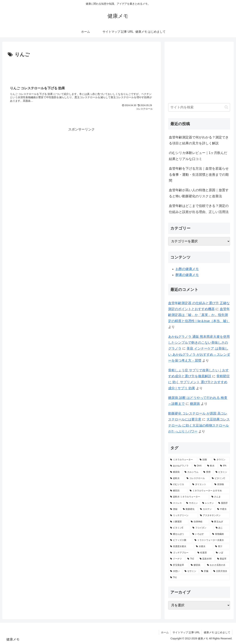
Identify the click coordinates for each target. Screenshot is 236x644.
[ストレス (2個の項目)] (176, 503)
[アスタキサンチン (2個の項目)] (214, 516)
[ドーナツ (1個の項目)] (177, 559)
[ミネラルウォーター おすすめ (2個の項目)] (209, 491)
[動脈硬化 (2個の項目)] (189, 509)
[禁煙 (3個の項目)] (207, 472)
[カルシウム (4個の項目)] (192, 472)
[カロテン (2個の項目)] (207, 509)
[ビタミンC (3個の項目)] (220, 478)
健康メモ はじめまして (217, 632)
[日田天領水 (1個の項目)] (221, 571)
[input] (199, 107)
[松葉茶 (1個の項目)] (205, 553)
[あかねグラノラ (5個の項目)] (180, 466)
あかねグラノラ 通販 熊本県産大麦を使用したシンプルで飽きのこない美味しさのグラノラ (199, 343)
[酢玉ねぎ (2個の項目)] (220, 522)
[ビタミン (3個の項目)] (222, 472)
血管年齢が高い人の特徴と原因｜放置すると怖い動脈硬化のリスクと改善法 (199, 193)
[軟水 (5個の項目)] (212, 466)
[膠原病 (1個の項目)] (197, 565)
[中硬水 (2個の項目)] (223, 509)
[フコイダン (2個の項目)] (202, 528)
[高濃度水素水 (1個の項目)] (181, 547)
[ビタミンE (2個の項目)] (179, 528)
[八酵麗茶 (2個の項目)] (178, 522)
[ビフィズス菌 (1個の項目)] (180, 540)
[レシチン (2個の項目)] (208, 503)
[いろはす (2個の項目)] (200, 534)
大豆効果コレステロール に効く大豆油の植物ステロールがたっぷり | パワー (199, 425)
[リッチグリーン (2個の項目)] (183, 516)
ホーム (165, 632)
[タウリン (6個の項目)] (221, 460)
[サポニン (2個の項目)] (192, 503)
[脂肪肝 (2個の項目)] (223, 503)
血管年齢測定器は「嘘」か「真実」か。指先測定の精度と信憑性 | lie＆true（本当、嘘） (199, 315)
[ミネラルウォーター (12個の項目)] (183, 460)
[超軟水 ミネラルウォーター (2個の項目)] (189, 497)
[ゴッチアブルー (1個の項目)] (182, 553)
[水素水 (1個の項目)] (204, 547)
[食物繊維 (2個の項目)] (220, 534)
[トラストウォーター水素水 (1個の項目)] (211, 540)
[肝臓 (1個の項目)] (205, 571)
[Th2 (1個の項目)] (191, 559)
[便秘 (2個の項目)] (175, 509)
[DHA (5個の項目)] (199, 466)
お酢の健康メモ (187, 269)
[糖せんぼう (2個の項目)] (179, 534)
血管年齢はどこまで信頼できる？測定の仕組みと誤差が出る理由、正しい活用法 (199, 209)
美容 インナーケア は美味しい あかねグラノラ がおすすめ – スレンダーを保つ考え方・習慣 (199, 354)
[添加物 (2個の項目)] (221, 485)
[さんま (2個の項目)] (220, 497)
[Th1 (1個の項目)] (199, 578)
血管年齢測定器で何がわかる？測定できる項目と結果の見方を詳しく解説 (199, 140)
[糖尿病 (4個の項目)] (175, 472)
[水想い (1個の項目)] (175, 571)
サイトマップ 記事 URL (186, 632)
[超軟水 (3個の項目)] (176, 478)
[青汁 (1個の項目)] (222, 547)
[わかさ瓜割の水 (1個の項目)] (218, 565)
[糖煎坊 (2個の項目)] (178, 491)
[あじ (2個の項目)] (222, 528)
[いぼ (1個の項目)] (222, 553)
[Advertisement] (81, 69)
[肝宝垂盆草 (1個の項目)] (178, 565)
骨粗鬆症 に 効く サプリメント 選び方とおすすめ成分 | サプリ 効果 (199, 382)
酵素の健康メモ (187, 275)
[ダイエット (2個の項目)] (201, 485)
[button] (226, 107)
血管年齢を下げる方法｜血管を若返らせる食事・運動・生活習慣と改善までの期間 (199, 175)
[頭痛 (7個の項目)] (205, 460)
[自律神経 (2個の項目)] (199, 522)
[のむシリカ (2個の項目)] (179, 485)
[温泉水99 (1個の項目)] (206, 559)
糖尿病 (195, 404)
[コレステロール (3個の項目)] (197, 478)
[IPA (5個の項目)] (224, 466)
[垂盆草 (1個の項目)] (223, 559)
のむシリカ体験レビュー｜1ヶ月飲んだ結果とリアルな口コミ (198, 156)
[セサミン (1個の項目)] (191, 571)
